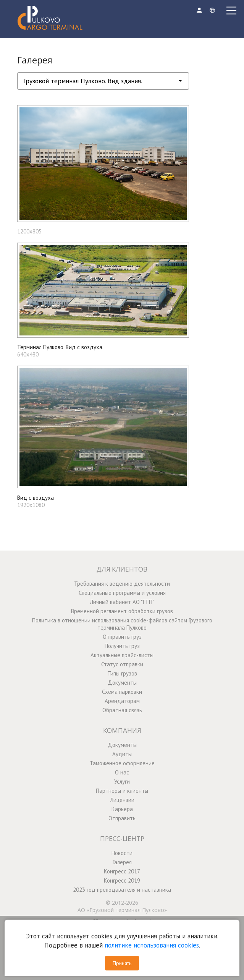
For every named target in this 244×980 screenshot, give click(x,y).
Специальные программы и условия (122, 593)
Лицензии (122, 800)
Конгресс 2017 (122, 871)
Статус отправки (122, 664)
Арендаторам (122, 701)
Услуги (122, 782)
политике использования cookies (152, 945)
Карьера (122, 809)
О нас (122, 772)
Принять (122, 963)
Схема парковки (122, 692)
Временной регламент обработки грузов (122, 611)
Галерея (122, 862)
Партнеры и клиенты (122, 791)
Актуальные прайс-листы (122, 655)
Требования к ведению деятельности (122, 584)
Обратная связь (122, 710)
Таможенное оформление (122, 763)
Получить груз (122, 646)
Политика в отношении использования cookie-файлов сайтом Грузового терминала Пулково (122, 624)
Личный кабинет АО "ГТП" (122, 602)
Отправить (122, 818)
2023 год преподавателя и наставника (122, 890)
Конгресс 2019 (122, 880)
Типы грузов (122, 673)
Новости (122, 853)
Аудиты (122, 754)
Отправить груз (122, 637)
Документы (122, 683)
